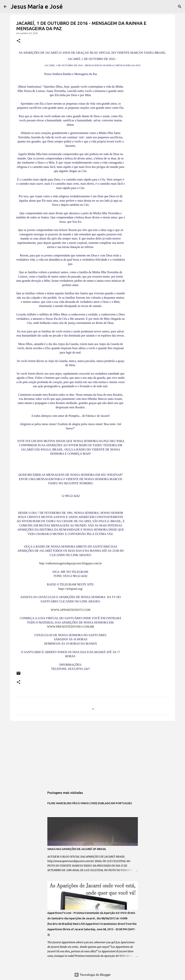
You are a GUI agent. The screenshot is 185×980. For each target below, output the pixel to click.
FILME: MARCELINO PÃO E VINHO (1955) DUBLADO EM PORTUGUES (90, 803)
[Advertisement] (93, 753)
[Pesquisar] (68, 7)
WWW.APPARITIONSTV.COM (71, 610)
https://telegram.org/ (71, 589)
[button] (18, 41)
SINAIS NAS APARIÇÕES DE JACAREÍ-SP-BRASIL (77, 849)
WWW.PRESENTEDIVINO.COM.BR (71, 627)
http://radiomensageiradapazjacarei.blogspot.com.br (71, 563)
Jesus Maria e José (37, 6)
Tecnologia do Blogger (92, 975)
